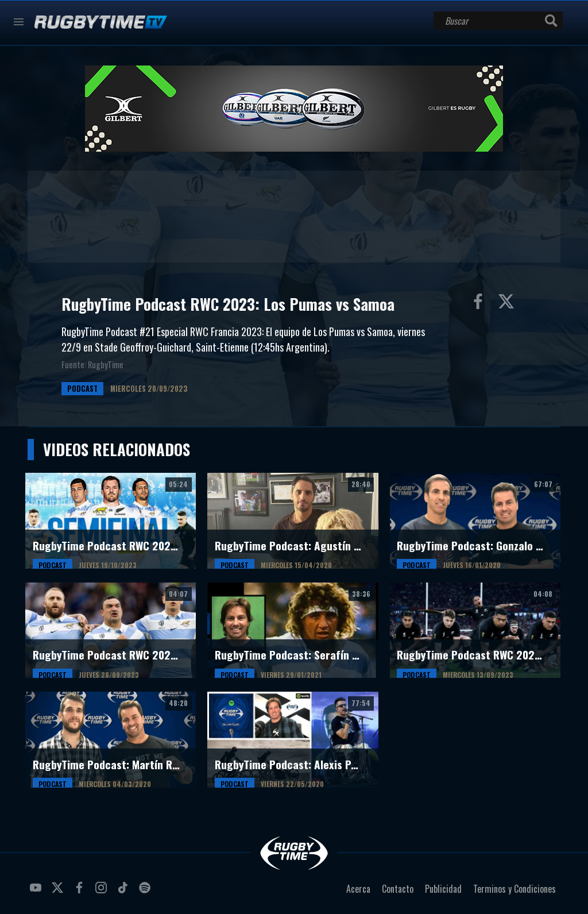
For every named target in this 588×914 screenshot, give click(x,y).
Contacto (398, 889)
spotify (146, 892)
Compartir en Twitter (509, 304)
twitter (59, 892)
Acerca (358, 889)
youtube (37, 892)
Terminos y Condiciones (514, 889)
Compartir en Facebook (481, 304)
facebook (81, 892)
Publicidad (443, 889)
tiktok (125, 892)
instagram (103, 892)
